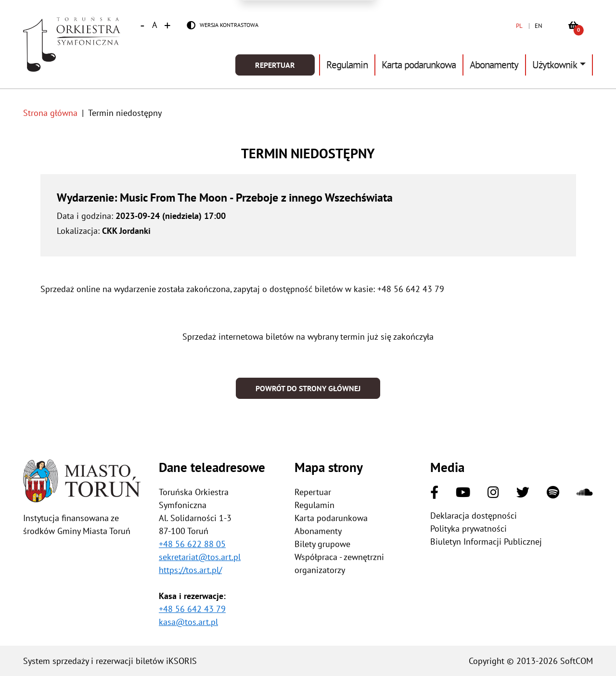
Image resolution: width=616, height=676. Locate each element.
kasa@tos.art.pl (188, 622)
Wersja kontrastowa (229, 25)
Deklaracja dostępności (474, 516)
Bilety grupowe (322, 544)
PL (519, 26)
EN (539, 26)
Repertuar (275, 65)
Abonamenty (494, 65)
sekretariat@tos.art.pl (200, 557)
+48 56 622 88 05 (192, 544)
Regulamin (347, 65)
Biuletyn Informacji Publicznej (486, 542)
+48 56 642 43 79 (192, 609)
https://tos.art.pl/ (190, 570)
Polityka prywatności (468, 529)
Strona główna (50, 113)
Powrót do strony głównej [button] (308, 388)
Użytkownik (555, 65)
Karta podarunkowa (419, 65)
